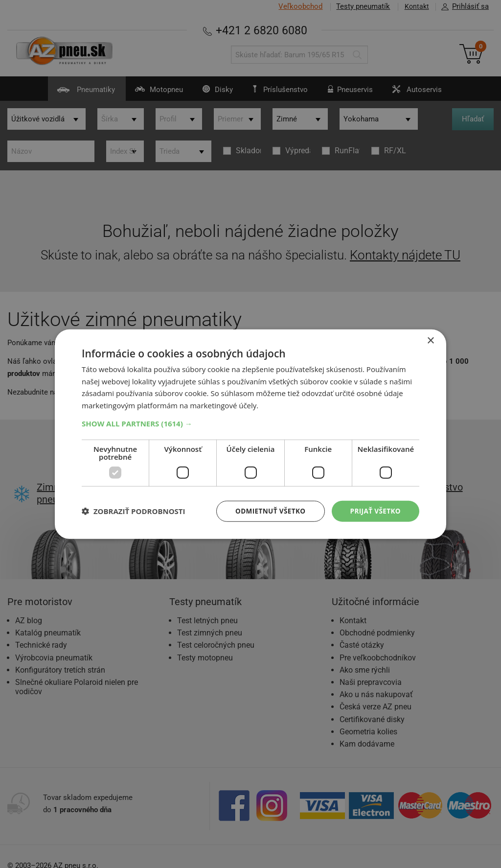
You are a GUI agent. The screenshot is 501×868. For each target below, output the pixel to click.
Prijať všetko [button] (375, 511)
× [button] (430, 340)
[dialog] (250, 434)
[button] (250, 423)
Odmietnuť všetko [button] (267, 511)
